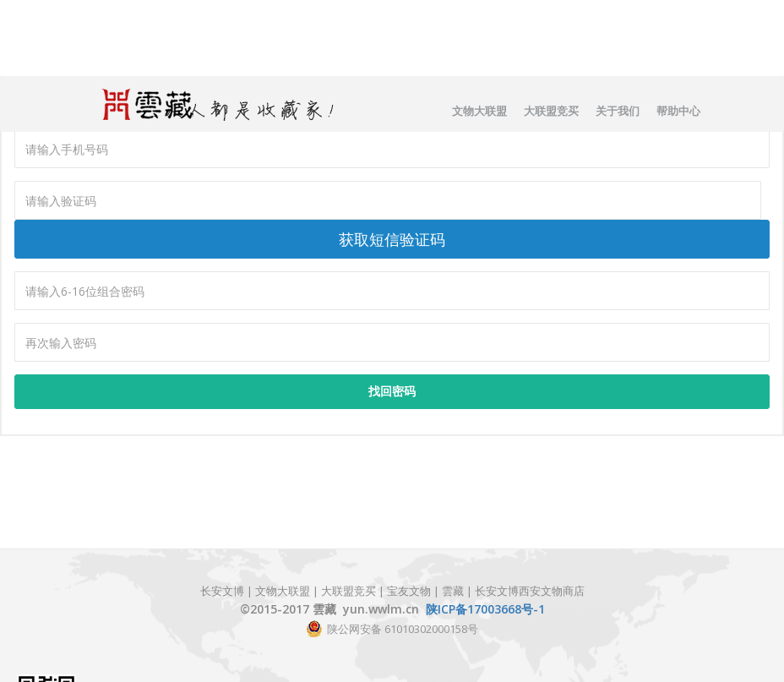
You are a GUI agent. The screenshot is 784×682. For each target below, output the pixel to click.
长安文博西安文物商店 (530, 591)
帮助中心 (678, 111)
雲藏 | (457, 591)
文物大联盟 (479, 111)
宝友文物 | (414, 591)
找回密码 (392, 391)
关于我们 (618, 111)
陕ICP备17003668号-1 (485, 609)
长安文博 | (228, 591)
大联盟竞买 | (354, 591)
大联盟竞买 (551, 111)
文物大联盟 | (287, 591)
